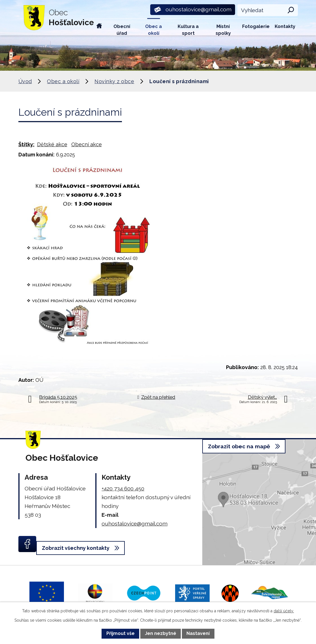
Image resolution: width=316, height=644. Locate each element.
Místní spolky (223, 30)
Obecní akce (87, 144)
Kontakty (285, 26)
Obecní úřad (122, 30)
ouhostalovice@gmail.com (135, 524)
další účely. (284, 611)
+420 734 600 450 (123, 488)
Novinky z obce (114, 81)
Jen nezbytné (161, 633)
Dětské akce (52, 144)
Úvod (99, 27)
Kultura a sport (188, 30)
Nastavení (198, 633)
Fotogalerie (256, 26)
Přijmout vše (121, 633)
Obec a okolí (153, 30)
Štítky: (26, 144)
